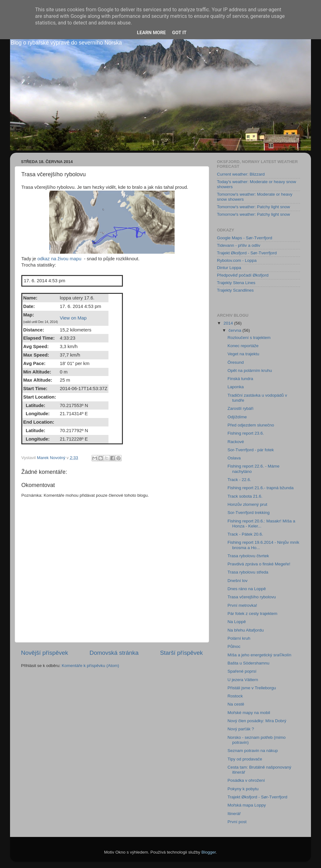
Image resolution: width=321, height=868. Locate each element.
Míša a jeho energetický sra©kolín (260, 655)
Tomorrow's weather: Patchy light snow (253, 207)
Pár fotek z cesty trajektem (253, 614)
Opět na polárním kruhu (250, 370)
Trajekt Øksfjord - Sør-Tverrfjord (247, 253)
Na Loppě (237, 622)
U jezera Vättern (243, 680)
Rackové (236, 442)
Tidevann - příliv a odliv (239, 245)
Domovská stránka (114, 653)
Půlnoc (234, 646)
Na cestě (236, 704)
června (235, 330)
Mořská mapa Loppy (247, 805)
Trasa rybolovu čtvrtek (248, 556)
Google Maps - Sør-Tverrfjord (245, 238)
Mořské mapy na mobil (249, 713)
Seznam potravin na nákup (253, 751)
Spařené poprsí (242, 671)
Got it (179, 33)
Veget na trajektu (243, 354)
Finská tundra (240, 379)
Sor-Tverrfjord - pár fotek (251, 450)
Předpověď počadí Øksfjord (243, 275)
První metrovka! (242, 605)
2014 (229, 323)
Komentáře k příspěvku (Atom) (90, 666)
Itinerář (234, 814)
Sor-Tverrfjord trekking (249, 513)
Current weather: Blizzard (241, 174)
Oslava (234, 458)
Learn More (151, 33)
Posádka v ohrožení (246, 780)
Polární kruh (239, 638)
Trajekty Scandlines (235, 290)
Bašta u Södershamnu (249, 663)
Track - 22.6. (239, 480)
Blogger (209, 852)
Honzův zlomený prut (247, 504)
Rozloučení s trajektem (249, 338)
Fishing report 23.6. (246, 433)
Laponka (236, 387)
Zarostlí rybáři (241, 408)
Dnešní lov (238, 581)
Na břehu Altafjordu (246, 630)
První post (237, 822)
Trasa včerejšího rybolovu (252, 597)
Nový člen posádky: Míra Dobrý (257, 721)
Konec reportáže (243, 346)
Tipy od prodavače (245, 759)
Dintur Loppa (229, 268)
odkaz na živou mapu (59, 259)
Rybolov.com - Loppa (237, 260)
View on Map (73, 318)
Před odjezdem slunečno (251, 425)
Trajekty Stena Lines (236, 283)
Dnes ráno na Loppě (247, 589)
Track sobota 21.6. (245, 496)
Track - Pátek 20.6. (245, 534)
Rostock (235, 696)
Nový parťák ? (241, 729)
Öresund (236, 362)
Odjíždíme (237, 417)
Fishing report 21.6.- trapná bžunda (261, 488)
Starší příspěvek (182, 653)
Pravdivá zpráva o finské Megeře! (259, 564)
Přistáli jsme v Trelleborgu (252, 688)
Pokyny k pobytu (243, 789)
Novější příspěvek (45, 653)
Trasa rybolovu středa (248, 572)
